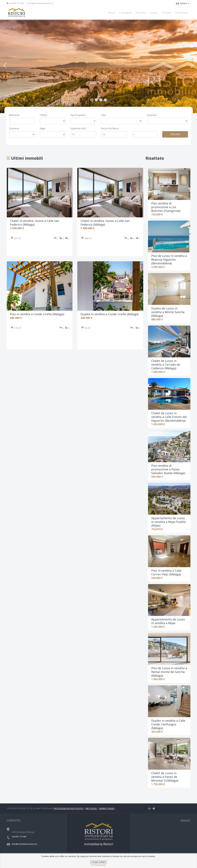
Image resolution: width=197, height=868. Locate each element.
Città (103, 115)
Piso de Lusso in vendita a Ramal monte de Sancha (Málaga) (169, 672)
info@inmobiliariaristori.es (41, 3)
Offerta (43, 115)
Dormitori (14, 128)
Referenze (14, 115)
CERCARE (175, 134)
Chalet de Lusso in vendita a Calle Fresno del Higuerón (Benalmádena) (169, 417)
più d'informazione (98, 865)
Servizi (154, 13)
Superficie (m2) (78, 128)
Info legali (91, 808)
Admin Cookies (107, 808)
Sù (151, 808)
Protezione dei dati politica (69, 808)
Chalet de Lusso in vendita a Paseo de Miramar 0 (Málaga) (165, 777)
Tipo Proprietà (78, 115)
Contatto (166, 13)
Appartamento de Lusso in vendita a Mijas (168, 621)
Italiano (183, 3)
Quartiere (152, 115)
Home (112, 13)
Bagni (43, 128)
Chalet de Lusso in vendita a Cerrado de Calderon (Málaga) (166, 364)
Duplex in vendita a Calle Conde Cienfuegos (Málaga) (168, 724)
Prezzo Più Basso (110, 128)
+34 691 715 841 (17, 3)
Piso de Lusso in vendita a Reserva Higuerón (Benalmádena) (169, 260)
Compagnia (125, 13)
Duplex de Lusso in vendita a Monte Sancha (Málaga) (168, 312)
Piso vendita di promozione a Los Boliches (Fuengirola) (166, 207)
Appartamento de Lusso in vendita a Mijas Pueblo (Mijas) (169, 522)
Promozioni (182, 13)
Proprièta (141, 13)
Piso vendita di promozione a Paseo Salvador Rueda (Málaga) (168, 469)
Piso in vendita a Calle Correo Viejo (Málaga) (166, 572)
